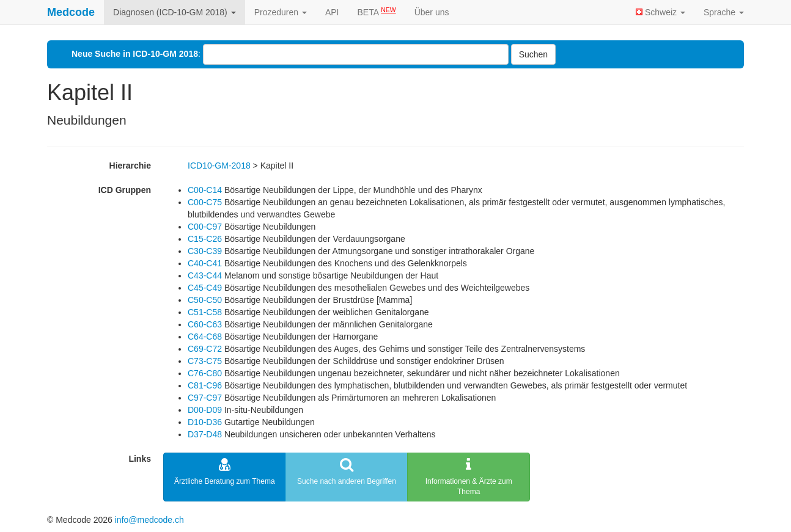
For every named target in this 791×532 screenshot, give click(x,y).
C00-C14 (205, 190)
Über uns (432, 12)
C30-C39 (205, 251)
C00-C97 (205, 227)
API (332, 12)
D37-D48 (205, 434)
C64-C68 (205, 337)
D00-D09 (205, 410)
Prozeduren (281, 12)
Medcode (71, 12)
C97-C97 (205, 398)
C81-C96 (205, 385)
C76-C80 (205, 373)
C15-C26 (205, 239)
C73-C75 (205, 361)
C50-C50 (205, 300)
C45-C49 (205, 288)
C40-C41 (205, 263)
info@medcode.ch (149, 520)
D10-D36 (205, 422)
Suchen (533, 54)
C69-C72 (205, 349)
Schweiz (660, 12)
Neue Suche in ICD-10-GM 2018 (135, 54)
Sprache (724, 12)
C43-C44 (205, 275)
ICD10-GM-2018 (219, 166)
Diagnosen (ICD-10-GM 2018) (175, 12)
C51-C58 (205, 312)
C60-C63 (205, 324)
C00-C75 (205, 202)
